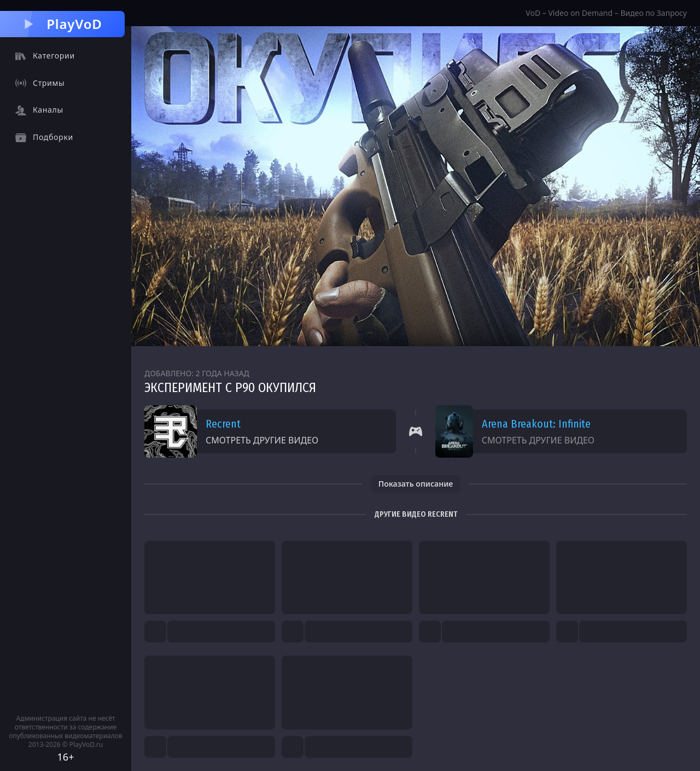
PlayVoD (62, 24)
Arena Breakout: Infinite (536, 424)
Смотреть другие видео (262, 440)
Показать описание (416, 484)
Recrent (223, 424)
